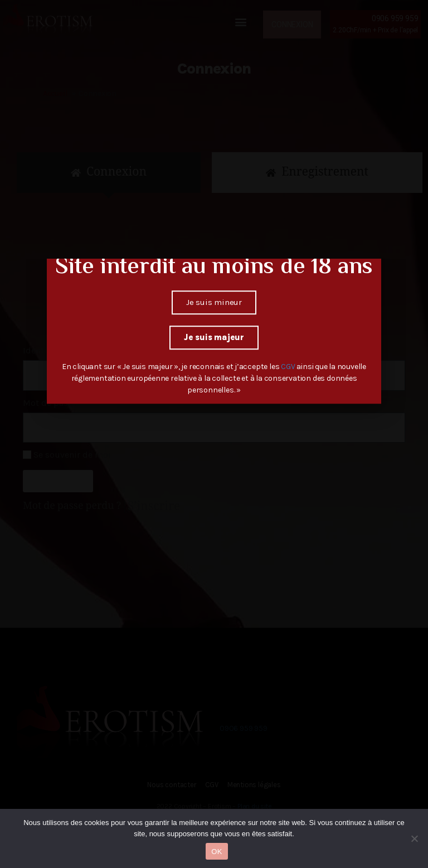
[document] (214, 434)
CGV (289, 335)
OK (217, 852)
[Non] (414, 838)
